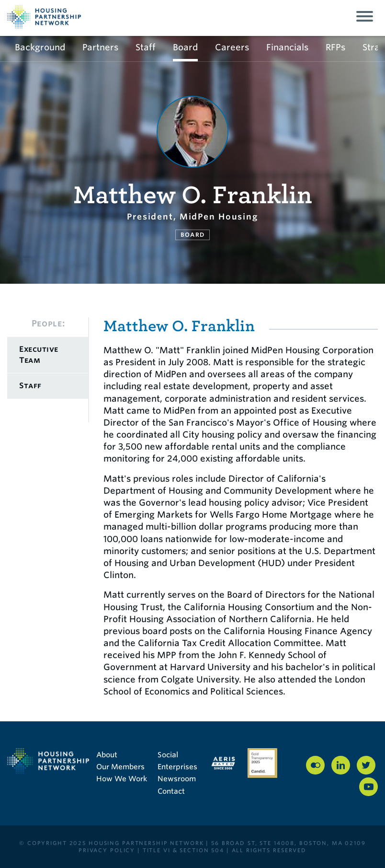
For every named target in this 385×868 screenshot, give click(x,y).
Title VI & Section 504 (183, 850)
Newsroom (177, 779)
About (107, 755)
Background (40, 47)
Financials (287, 47)
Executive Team (39, 354)
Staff (146, 47)
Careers (232, 47)
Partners (100, 47)
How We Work (122, 779)
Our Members (120, 767)
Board (185, 47)
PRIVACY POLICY (107, 850)
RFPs (335, 47)
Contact (171, 791)
